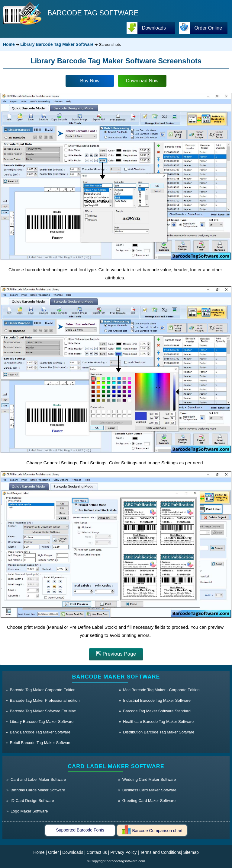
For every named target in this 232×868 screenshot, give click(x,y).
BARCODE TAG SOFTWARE (93, 13)
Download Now (142, 81)
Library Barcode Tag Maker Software (57, 44)
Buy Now (90, 81)
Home (9, 44)
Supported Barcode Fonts (80, 830)
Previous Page (116, 653)
